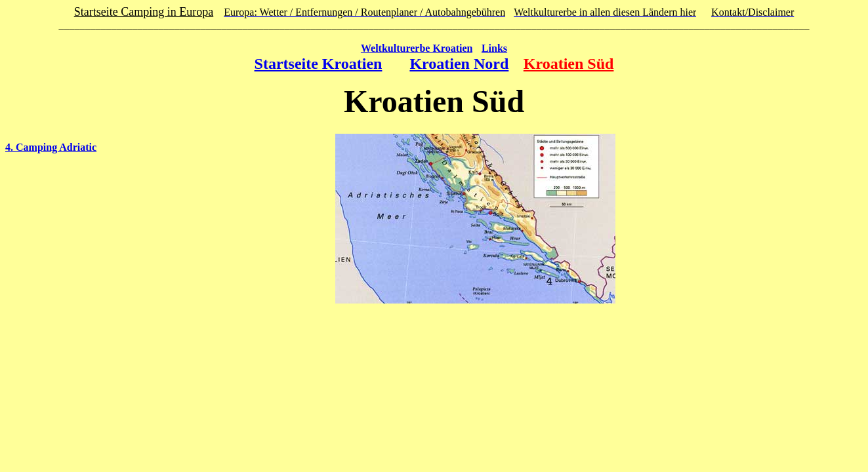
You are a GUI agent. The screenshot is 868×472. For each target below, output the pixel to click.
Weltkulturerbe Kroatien (417, 48)
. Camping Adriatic (53, 147)
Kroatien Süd (569, 64)
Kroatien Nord (459, 64)
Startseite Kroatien (319, 64)
